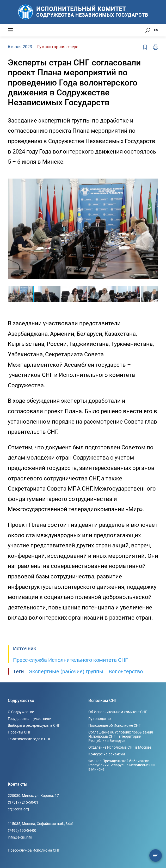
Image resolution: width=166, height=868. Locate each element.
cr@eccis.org (18, 809)
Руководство (100, 719)
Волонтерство (126, 671)
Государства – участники (30, 719)
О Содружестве (21, 712)
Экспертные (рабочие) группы (66, 671)
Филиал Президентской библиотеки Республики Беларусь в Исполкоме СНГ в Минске (122, 765)
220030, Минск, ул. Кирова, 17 (33, 796)
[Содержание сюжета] (156, 855)
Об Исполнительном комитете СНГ (118, 712)
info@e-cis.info (20, 837)
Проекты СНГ (19, 732)
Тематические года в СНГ (29, 739)
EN (156, 30)
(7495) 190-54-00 (22, 830)
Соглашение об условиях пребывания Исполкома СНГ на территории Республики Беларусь (121, 736)
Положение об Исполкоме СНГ (115, 725)
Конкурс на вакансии (107, 754)
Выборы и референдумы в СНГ (34, 725)
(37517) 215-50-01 (23, 802)
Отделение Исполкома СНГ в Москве (120, 747)
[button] (153, 177)
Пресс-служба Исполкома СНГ (34, 850)
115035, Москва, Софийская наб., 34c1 (41, 824)
